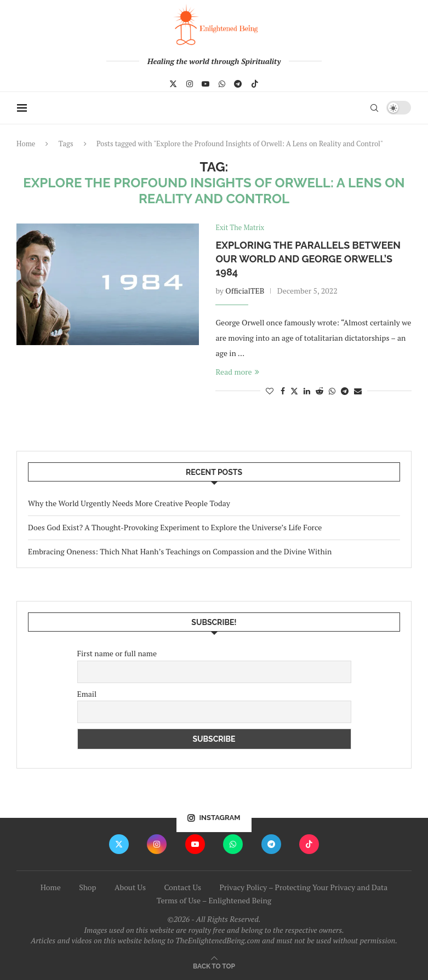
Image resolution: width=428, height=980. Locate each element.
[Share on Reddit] (319, 391)
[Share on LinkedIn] (307, 391)
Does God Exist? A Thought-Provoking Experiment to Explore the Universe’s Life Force (175, 527)
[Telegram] (238, 84)
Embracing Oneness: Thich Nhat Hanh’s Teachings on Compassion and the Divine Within (180, 551)
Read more (237, 372)
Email (87, 694)
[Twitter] (173, 84)
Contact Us (182, 887)
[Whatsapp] (222, 84)
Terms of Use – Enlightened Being (214, 900)
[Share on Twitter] (294, 391)
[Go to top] (214, 965)
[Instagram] (190, 84)
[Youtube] (206, 84)
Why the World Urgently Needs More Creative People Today (129, 504)
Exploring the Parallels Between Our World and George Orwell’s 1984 (308, 259)
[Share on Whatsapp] (332, 391)
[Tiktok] (255, 84)
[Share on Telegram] (345, 391)
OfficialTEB (245, 291)
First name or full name (117, 654)
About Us (130, 887)
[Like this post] (270, 391)
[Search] (375, 108)
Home (26, 144)
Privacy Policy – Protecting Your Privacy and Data (303, 887)
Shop (87, 887)
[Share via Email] (358, 391)
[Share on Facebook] (283, 391)
